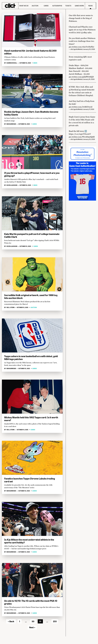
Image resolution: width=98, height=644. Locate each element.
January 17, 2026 (89, 109)
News (90, 6)
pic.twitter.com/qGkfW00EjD (81, 77)
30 (33, 621)
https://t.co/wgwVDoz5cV (80, 134)
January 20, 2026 (89, 49)
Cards (46, 6)
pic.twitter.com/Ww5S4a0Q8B (82, 137)
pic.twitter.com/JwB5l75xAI (81, 107)
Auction (35, 6)
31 (40, 621)
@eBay (84, 32)
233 (55, 621)
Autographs (57, 6)
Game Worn (79, 6)
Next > (32, 627)
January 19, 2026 (89, 79)
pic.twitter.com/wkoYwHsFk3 (81, 47)
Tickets (68, 6)
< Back (11, 621)
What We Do (24, 6)
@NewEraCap (75, 90)
